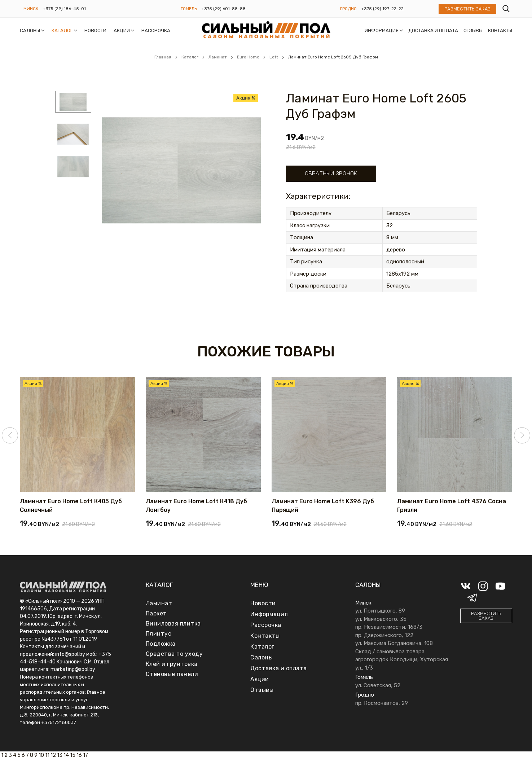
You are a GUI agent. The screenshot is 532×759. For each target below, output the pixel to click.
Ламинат (159, 603)
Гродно (348, 9)
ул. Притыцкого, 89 (380, 611)
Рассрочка (156, 30)
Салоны (30, 30)
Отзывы (473, 30)
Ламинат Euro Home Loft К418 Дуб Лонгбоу (196, 506)
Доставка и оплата (433, 30)
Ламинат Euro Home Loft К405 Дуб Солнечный (71, 506)
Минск (31, 9)
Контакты (500, 30)
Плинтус (159, 634)
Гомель (189, 9)
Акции (122, 30)
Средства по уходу (174, 654)
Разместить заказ (467, 9)
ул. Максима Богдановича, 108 (394, 643)
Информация (382, 30)
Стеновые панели (172, 674)
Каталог (62, 30)
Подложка (161, 644)
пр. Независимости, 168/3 (389, 627)
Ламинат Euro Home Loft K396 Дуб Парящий (323, 506)
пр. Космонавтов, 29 (382, 703)
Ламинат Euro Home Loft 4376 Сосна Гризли (452, 506)
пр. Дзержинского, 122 (384, 635)
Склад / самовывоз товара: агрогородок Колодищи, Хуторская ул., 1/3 (402, 660)
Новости (95, 30)
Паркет (156, 613)
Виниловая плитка (173, 624)
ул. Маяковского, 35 (381, 619)
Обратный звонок (331, 174)
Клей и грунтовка (172, 664)
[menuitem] (73, 103)
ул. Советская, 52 (378, 685)
